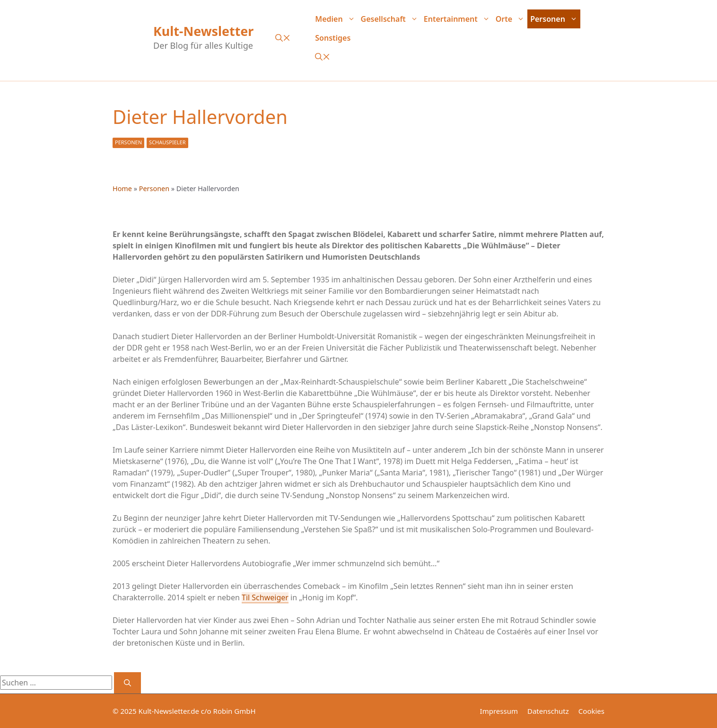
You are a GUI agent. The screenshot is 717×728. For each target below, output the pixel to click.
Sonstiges (333, 38)
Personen (555, 19)
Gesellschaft (391, 19)
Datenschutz (548, 711)
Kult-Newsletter (203, 31)
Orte (512, 19)
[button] (283, 38)
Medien (336, 19)
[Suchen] (127, 683)
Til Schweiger (265, 597)
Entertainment (458, 19)
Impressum (499, 711)
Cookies (591, 711)
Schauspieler (167, 142)
